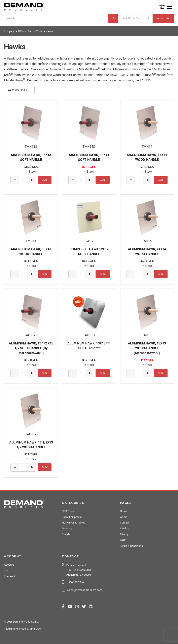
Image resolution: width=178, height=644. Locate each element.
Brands (66, 534)
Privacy (124, 534)
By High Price (19, 90)
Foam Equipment (72, 517)
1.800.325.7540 (75, 582)
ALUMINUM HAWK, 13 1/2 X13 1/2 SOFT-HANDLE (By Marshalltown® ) (31, 348)
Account (9, 565)
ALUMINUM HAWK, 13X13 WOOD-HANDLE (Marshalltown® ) (147, 348)
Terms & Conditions (131, 546)
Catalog (125, 528)
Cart (6, 571)
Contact (125, 523)
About (124, 517)
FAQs (123, 540)
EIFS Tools (68, 511)
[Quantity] (148, 18)
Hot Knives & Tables (74, 523)
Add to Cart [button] (163, 18)
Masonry (67, 528)
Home (124, 511)
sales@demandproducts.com (85, 590)
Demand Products (24, 8)
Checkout (10, 576)
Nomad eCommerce (29, 629)
